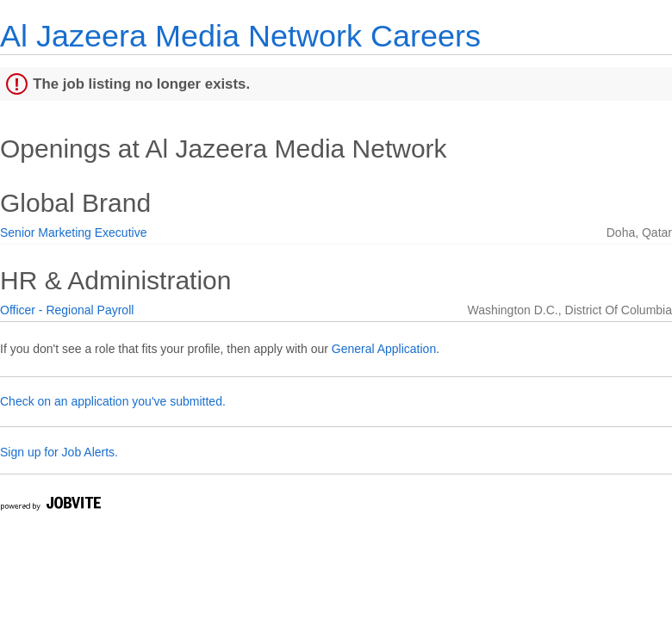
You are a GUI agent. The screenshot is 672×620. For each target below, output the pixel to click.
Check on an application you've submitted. (113, 401)
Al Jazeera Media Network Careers (240, 36)
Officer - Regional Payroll (67, 310)
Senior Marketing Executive (73, 232)
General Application (384, 349)
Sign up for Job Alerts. (59, 452)
